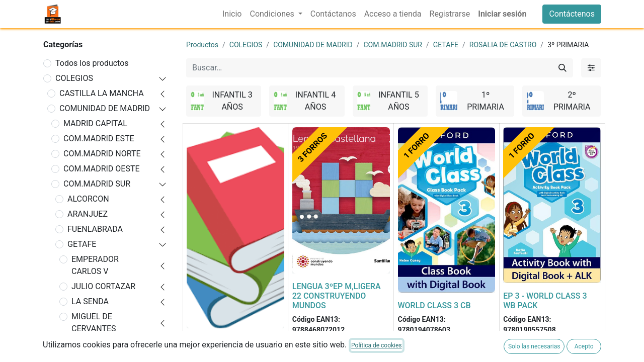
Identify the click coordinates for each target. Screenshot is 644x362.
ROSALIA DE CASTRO (110, 344)
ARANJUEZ (88, 214)
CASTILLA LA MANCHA (102, 93)
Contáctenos (572, 14)
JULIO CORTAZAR (103, 286)
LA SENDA (90, 301)
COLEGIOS (74, 78)
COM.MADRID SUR (97, 184)
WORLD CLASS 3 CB (434, 305)
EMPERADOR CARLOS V (95, 265)
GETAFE (82, 244)
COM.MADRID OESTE (102, 169)
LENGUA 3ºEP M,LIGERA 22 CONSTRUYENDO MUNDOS (337, 296)
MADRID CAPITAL (95, 123)
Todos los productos (92, 63)
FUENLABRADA (95, 229)
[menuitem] (232, 14)
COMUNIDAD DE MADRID (105, 108)
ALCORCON (88, 199)
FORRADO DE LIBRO (223, 341)
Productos (202, 45)
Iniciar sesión (502, 14)
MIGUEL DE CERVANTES (94, 323)
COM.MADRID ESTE (99, 139)
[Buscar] (562, 68)
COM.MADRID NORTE (102, 154)
